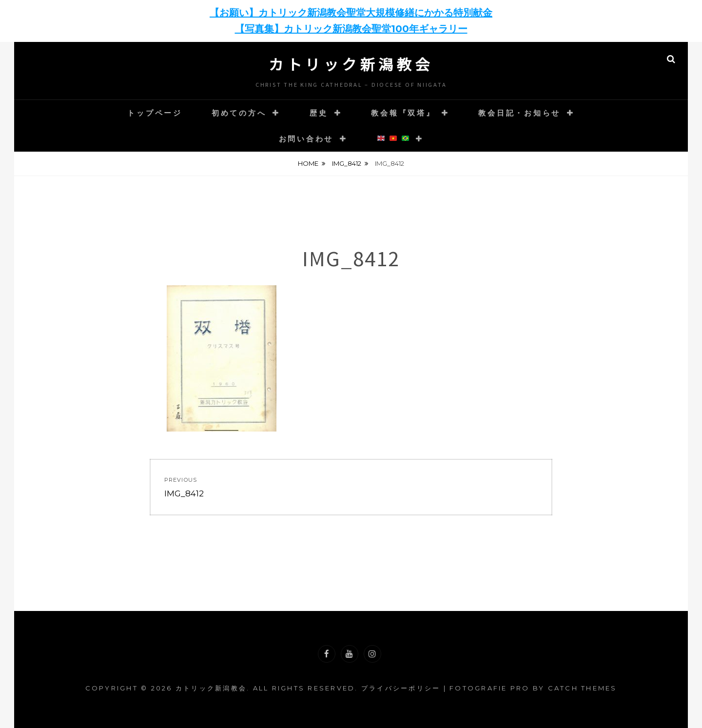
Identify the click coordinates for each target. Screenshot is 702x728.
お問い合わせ (306, 139)
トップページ (155, 113)
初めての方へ (239, 113)
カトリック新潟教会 (351, 64)
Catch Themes (583, 688)
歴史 (319, 113)
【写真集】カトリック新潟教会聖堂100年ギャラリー (351, 29)
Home (308, 163)
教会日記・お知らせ (519, 113)
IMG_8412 (347, 163)
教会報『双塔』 (403, 113)
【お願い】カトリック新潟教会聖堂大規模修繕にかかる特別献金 (351, 13)
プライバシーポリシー (401, 688)
